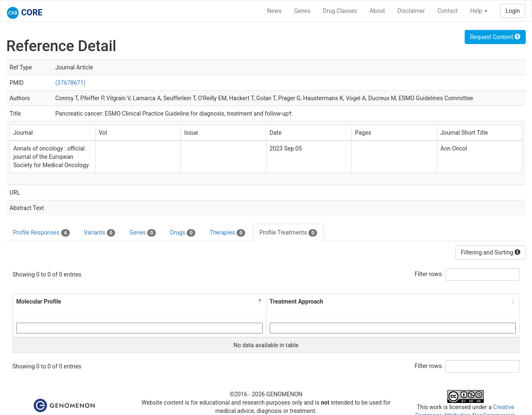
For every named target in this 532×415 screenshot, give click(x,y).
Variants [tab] (100, 233)
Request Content (495, 37)
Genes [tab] (143, 233)
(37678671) (70, 83)
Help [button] (479, 11)
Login (513, 11)
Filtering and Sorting (491, 252)
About (377, 11)
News (274, 11)
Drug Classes (340, 11)
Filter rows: (429, 274)
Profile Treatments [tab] (288, 233)
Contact (447, 11)
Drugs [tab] (183, 233)
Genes (302, 11)
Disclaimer (411, 11)
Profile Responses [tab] (41, 233)
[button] (260, 301)
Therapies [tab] (227, 233)
